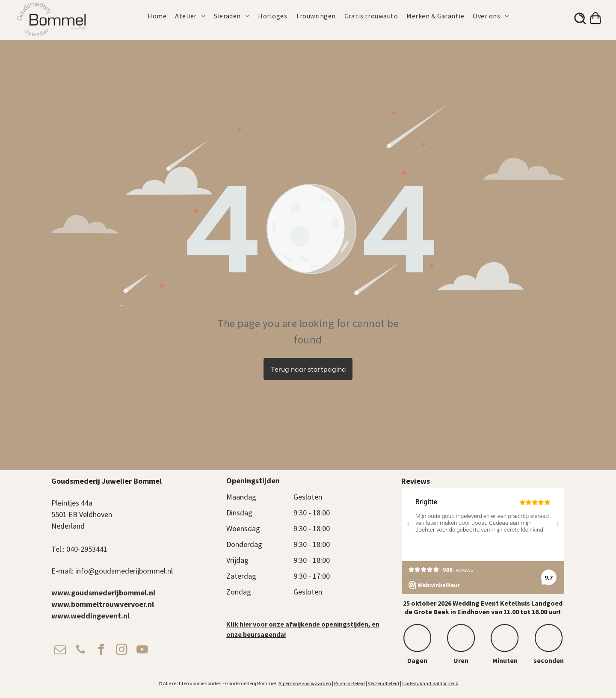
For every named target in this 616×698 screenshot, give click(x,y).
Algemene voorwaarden (305, 683)
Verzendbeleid (384, 683)
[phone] (80, 651)
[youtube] (142, 651)
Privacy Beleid (349, 683)
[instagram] (121, 651)
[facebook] (101, 651)
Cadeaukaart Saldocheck (430, 683)
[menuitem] (161, 16)
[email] (60, 651)
